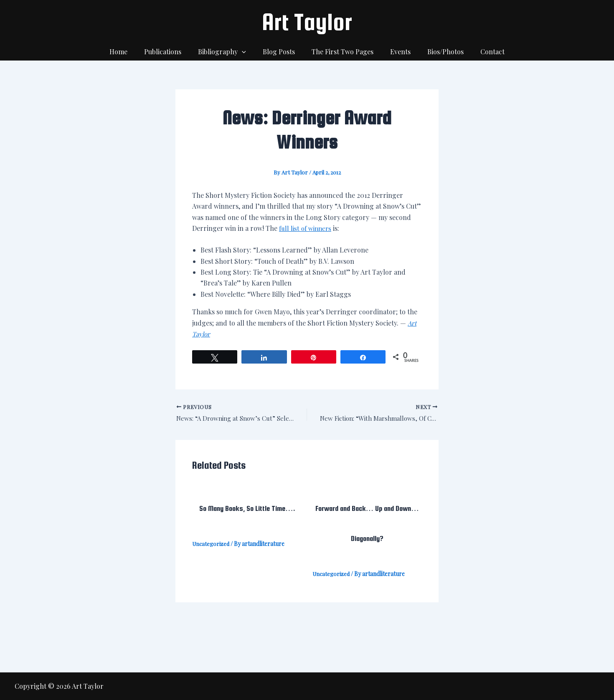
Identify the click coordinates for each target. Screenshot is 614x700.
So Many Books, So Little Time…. (247, 509)
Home (130, 52)
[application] (247, 52)
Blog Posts (280, 52)
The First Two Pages (341, 52)
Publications (171, 52)
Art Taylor (307, 22)
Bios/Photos (437, 52)
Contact (481, 52)
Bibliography (227, 52)
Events (395, 52)
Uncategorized (212, 545)
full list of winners (307, 228)
